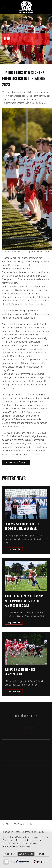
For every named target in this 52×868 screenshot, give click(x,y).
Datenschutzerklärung (25, 832)
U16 (7, 39)
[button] (3, 7)
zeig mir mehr (14, 549)
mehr (42, 854)
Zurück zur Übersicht (16, 462)
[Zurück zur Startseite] (26, 7)
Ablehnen (10, 854)
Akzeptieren (26, 854)
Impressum (8, 832)
